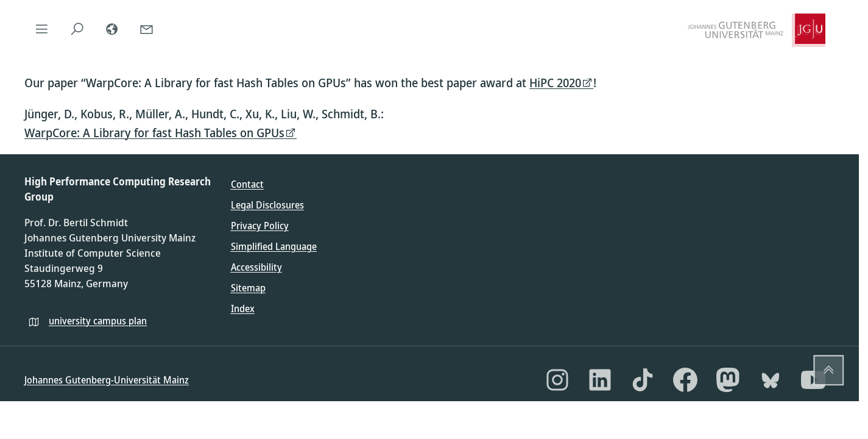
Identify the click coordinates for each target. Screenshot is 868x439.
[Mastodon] (728, 380)
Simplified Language (274, 246)
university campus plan (98, 321)
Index (243, 309)
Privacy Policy (260, 226)
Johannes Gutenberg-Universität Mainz (107, 380)
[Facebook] (685, 380)
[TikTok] (643, 380)
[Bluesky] (771, 380)
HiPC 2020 (555, 83)
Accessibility (256, 267)
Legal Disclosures (267, 205)
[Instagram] (557, 380)
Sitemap (248, 288)
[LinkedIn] (600, 380)
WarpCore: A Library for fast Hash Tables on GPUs (154, 133)
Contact (247, 184)
